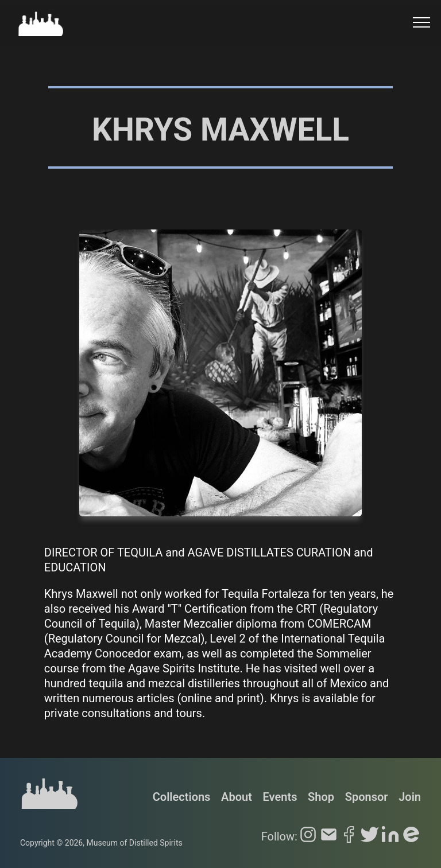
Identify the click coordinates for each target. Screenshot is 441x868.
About (237, 797)
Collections (182, 797)
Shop (321, 797)
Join (410, 797)
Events (280, 797)
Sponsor (367, 797)
